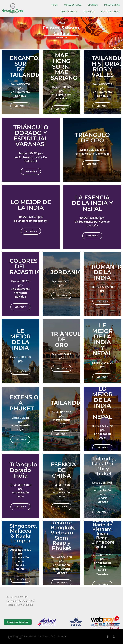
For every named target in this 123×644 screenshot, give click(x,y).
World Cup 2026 (73, 5)
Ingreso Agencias (110, 12)
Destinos (93, 5)
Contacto (89, 12)
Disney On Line (112, 5)
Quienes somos (69, 12)
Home (55, 5)
